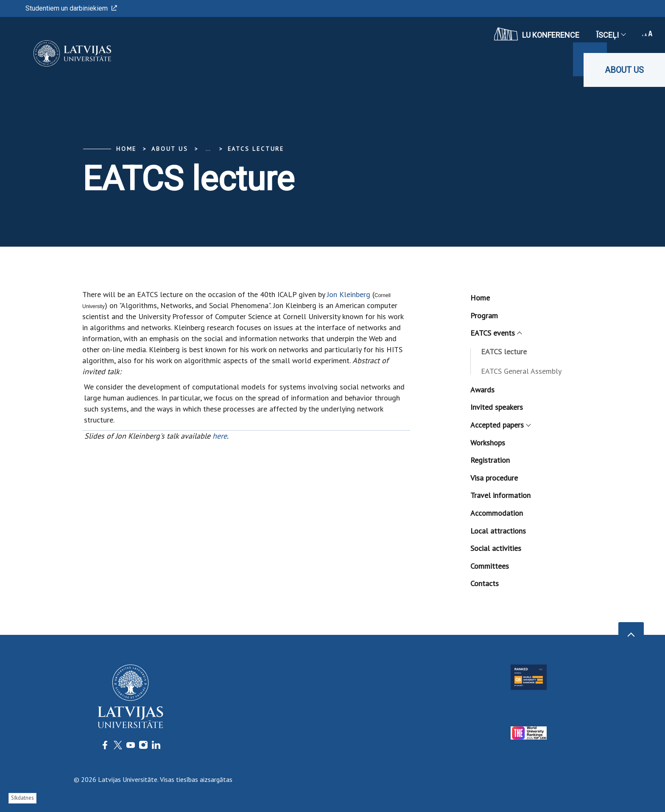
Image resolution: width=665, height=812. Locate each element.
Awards (482, 390)
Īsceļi (611, 35)
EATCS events (496, 333)
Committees (490, 566)
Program (484, 316)
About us (624, 70)
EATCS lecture (256, 149)
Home (126, 149)
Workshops (488, 443)
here (220, 436)
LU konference (537, 34)
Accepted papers (500, 425)
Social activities (496, 548)
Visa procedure (494, 478)
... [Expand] (208, 149)
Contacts (485, 583)
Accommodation (497, 513)
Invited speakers (497, 407)
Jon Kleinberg (349, 294)
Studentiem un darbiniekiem (71, 8)
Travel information (500, 495)
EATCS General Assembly (521, 371)
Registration (490, 460)
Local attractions (498, 531)
